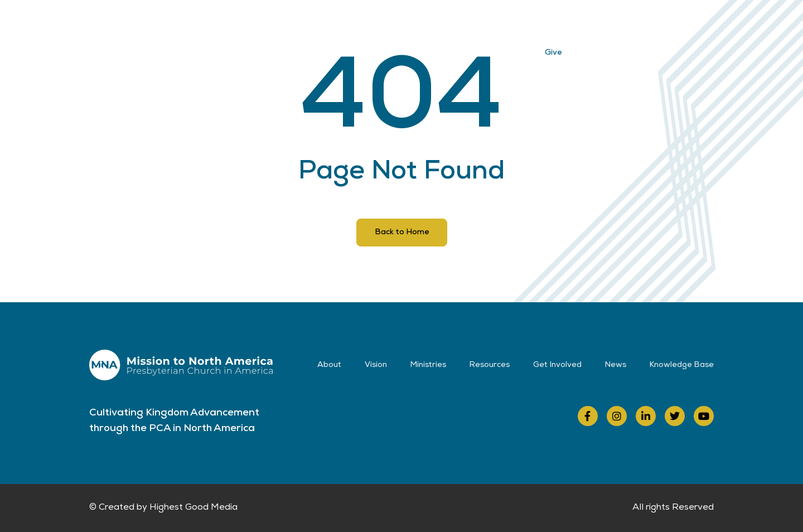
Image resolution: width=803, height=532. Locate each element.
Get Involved (461, 23)
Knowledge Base (682, 365)
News (520, 23)
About (233, 23)
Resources (394, 23)
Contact (569, 23)
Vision (280, 23)
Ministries (332, 23)
